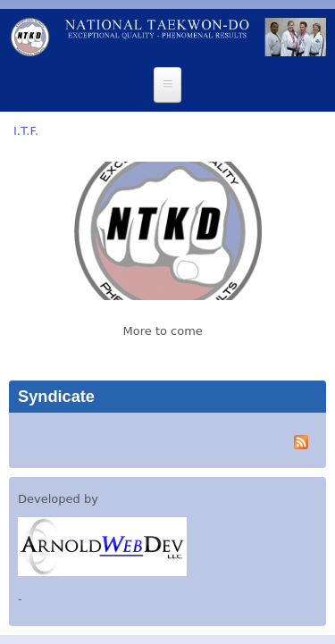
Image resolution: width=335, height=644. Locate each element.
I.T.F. (26, 131)
